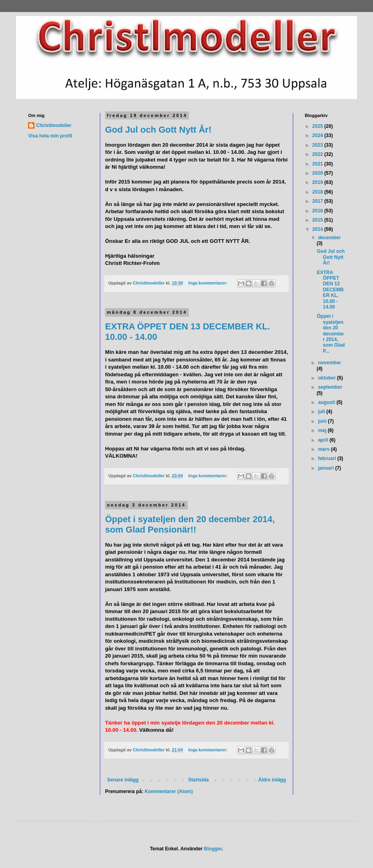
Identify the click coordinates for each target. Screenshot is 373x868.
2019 (318, 182)
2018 (318, 192)
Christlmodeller (54, 125)
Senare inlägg (123, 780)
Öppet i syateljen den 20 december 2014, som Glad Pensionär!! (190, 524)
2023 (318, 145)
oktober (327, 378)
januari (327, 468)
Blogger (213, 849)
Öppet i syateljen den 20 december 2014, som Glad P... (331, 333)
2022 (318, 154)
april (324, 440)
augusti (327, 402)
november (329, 363)
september (330, 387)
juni (323, 421)
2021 (318, 164)
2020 (318, 173)
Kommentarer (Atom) (169, 791)
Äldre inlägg (272, 780)
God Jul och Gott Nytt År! (158, 130)
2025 (318, 126)
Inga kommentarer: (209, 283)
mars (324, 449)
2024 (318, 135)
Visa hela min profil (50, 136)
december (329, 238)
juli (322, 412)
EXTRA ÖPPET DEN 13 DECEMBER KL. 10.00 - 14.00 (330, 290)
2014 (318, 229)
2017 (318, 201)
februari (328, 458)
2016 (318, 211)
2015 (318, 220)
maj (323, 430)
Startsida (198, 780)
